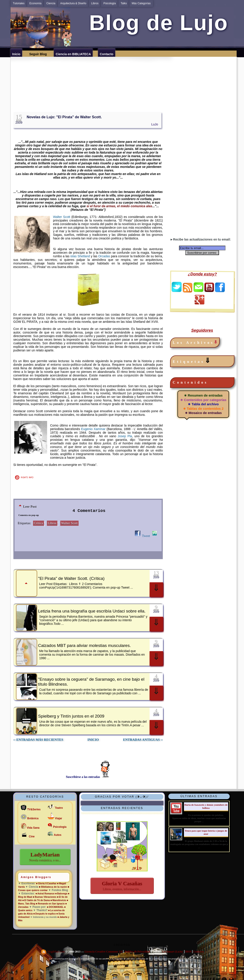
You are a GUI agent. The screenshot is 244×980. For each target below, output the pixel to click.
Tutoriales (19, 3)
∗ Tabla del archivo (203, 404)
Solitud (122, 965)
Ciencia (51, 3)
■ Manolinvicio (58, 900)
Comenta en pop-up (29, 515)
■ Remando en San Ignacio (50, 904)
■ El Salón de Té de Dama (36, 900)
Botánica (33, 818)
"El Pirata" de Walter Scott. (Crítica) (71, 578)
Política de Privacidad (137, 952)
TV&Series (34, 809)
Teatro (59, 808)
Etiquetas (193, 361)
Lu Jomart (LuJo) (173, 952)
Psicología (109, 3)
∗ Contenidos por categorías (203, 400)
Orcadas (104, 256)
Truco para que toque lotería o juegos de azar (206, 832)
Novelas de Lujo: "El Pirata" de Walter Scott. (64, 117)
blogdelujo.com (57, 952)
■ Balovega (61, 894)
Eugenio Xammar (93, 429)
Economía (35, 3)
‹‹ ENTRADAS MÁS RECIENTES (38, 740)
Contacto (198, 952)
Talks (124, 3)
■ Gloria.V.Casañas (46, 884)
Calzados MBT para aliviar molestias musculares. (85, 645)
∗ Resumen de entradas (203, 395)
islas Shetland (81, 256)
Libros (95, 3)
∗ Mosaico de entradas (203, 413)
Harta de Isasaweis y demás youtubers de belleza (206, 806)
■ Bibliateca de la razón (53, 887)
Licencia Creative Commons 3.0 (103, 952)
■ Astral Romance (45, 894)
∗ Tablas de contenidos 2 (203, 409)
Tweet (146, 536)
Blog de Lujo (155, 23)
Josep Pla (125, 436)
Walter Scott (62, 217)
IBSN (188, 952)
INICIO (93, 740)
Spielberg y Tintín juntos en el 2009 (71, 716)
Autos (58, 835)
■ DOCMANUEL (55, 907)
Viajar (58, 818)
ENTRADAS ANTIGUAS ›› (143, 740)
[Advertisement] (125, 79)
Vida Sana (33, 828)
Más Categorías (141, 3)
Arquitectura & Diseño (73, 3)
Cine (32, 836)
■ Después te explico (45, 914)
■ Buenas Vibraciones (45, 897)
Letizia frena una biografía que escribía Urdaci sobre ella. (92, 611)
